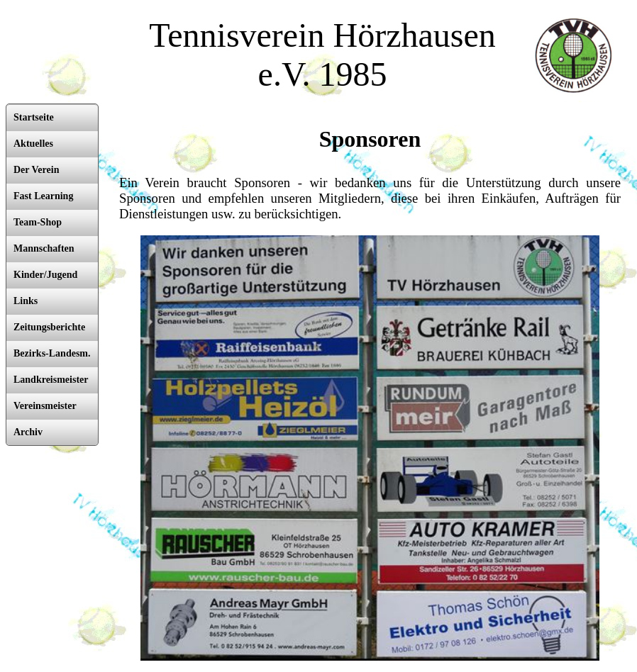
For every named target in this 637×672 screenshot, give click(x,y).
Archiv (28, 432)
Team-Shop (38, 222)
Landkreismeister (51, 380)
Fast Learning (43, 196)
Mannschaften (44, 248)
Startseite (34, 117)
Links (26, 301)
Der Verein (36, 170)
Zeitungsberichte (49, 327)
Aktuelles (33, 144)
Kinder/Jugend (45, 275)
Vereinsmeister (45, 406)
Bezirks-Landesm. (52, 353)
